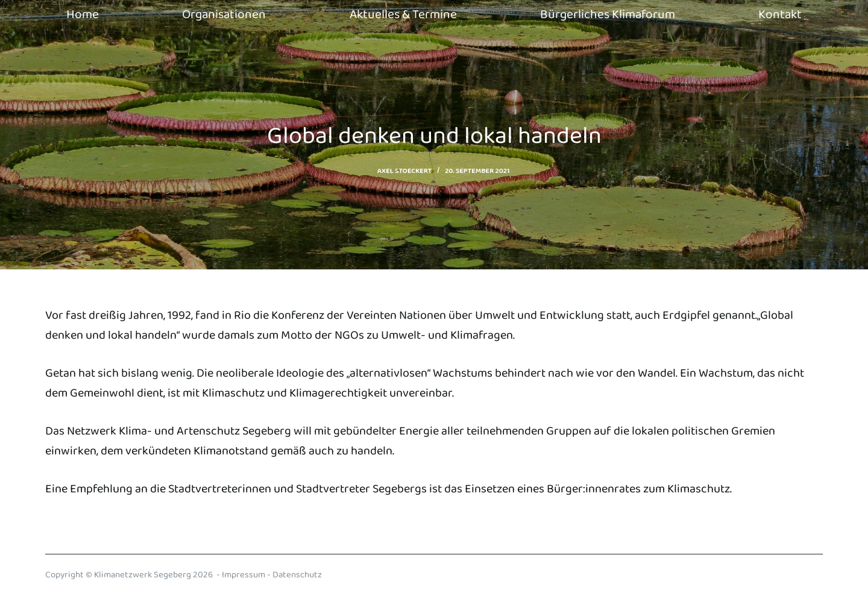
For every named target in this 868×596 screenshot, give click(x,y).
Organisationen (224, 14)
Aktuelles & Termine (403, 14)
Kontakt (780, 14)
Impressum (244, 575)
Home (83, 14)
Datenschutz (297, 575)
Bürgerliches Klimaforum (608, 14)
